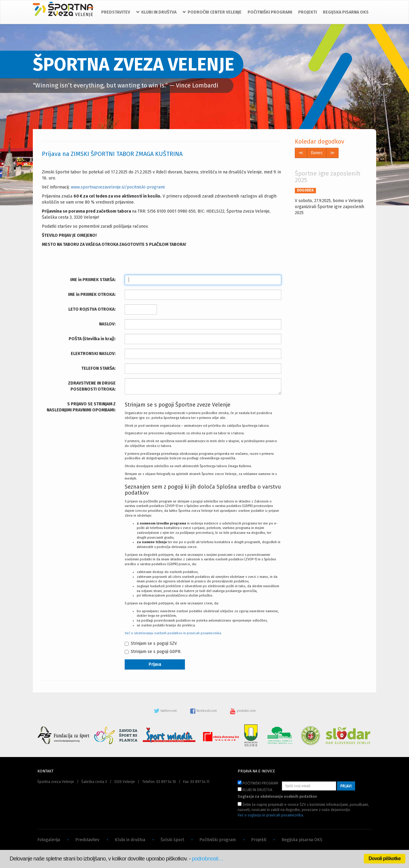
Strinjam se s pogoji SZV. (151, 643)
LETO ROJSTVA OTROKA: (92, 309)
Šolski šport (172, 840)
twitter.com (166, 711)
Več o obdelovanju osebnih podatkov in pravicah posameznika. (173, 633)
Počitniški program (218, 840)
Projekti (259, 840)
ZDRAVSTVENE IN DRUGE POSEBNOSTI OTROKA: (92, 386)
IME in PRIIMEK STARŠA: (93, 280)
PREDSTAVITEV (116, 12)
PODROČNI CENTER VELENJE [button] (212, 12)
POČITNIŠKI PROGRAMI (270, 12)
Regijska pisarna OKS (302, 840)
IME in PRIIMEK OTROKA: (92, 295)
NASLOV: (107, 324)
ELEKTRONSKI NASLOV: (93, 354)
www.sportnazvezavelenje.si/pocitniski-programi (118, 187)
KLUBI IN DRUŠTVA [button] (156, 12)
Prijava (155, 664)
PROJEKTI (308, 12)
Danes (317, 153)
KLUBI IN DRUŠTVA (255, 790)
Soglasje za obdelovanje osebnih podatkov (277, 797)
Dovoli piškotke (385, 858)
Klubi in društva (130, 840)
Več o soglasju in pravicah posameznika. (271, 815)
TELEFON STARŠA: (98, 368)
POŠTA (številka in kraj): (92, 339)
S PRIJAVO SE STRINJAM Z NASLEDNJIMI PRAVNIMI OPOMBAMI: (81, 407)
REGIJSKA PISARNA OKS (346, 12)
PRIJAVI (346, 786)
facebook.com (204, 711)
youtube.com (243, 711)
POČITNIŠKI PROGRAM (258, 783)
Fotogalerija (49, 840)
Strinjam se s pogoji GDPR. (153, 652)
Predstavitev (87, 840)
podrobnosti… (208, 858)
